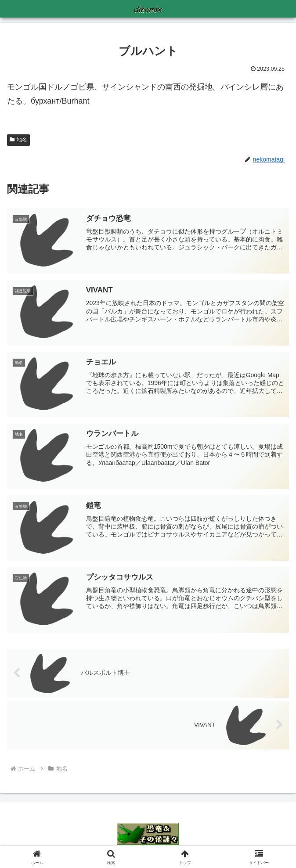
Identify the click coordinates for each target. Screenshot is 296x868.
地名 (18, 140)
